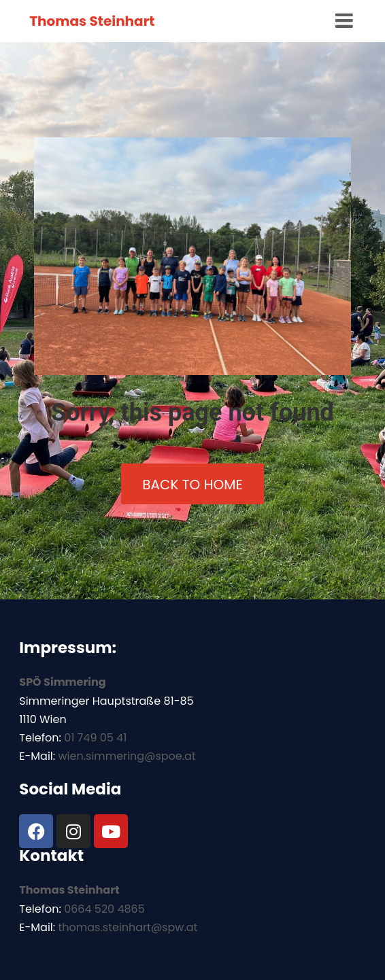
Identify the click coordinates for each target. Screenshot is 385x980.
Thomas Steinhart (92, 21)
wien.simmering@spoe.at (127, 756)
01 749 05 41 (95, 738)
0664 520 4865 (104, 909)
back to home (192, 485)
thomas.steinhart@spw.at (128, 927)
